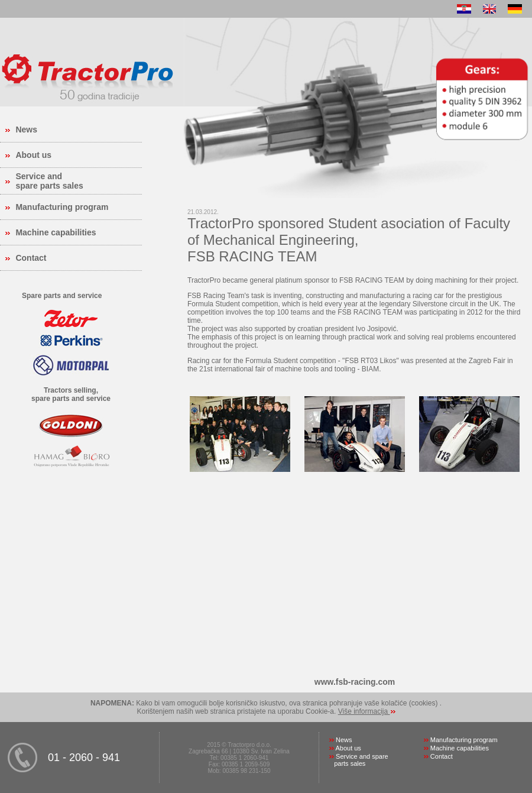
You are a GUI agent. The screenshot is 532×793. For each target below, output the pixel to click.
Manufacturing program (62, 207)
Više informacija (364, 711)
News (26, 130)
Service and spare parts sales (49, 181)
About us (33, 155)
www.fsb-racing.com (355, 682)
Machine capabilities (56, 232)
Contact (31, 258)
